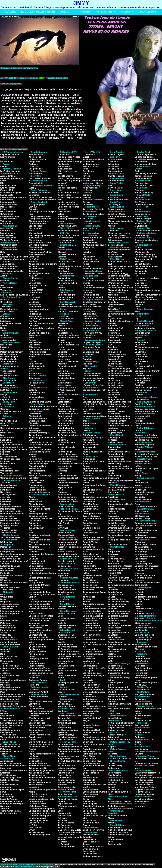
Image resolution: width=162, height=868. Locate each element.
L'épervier (88, 193)
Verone (138, 485)
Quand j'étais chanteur (119, 416)
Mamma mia (89, 162)
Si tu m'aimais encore (39, 349)
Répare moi (6, 580)
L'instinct (80, 135)
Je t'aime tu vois (37, 269)
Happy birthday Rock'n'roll (42, 754)
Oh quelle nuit (142, 495)
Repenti (139, 338)
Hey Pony (33, 756)
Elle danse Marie (66, 535)
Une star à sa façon (67, 499)
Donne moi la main (144, 259)
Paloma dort (64, 154)
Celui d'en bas (7, 423)
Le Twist (33, 825)
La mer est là (7, 195)
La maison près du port (146, 506)
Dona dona (6, 718)
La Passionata (65, 704)
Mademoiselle (89, 697)
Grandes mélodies (9, 556)
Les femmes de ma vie (11, 801)
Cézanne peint (115, 271)
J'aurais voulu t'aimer (119, 578)
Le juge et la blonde (92, 652)
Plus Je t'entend (8, 212)
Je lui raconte (115, 773)
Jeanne (86, 844)
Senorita (4, 632)
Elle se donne (35, 240)
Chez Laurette (115, 340)
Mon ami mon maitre (145, 575)
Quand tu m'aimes (9, 525)
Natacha (87, 252)
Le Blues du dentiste (68, 730)
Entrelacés (34, 428)
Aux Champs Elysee (93, 399)
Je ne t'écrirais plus (10, 666)
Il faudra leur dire (66, 428)
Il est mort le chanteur (14, 129)
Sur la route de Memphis (70, 178)
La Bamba (113, 193)
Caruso (61, 326)
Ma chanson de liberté (94, 159)
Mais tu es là (141, 285)
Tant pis (139, 471)
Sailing (138, 476)
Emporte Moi (7, 190)
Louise (61, 602)
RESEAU (64, 12)
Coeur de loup (142, 235)
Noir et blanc (64, 359)
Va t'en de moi (90, 820)
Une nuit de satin (116, 640)
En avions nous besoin (40, 535)
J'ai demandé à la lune (94, 214)
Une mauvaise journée (94, 378)
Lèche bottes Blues (38, 806)
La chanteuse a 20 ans (146, 556)
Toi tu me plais (90, 804)
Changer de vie (8, 552)
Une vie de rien (90, 813)
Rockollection (89, 851)
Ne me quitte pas (91, 295)
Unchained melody (144, 440)
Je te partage (141, 552)
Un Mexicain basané (68, 226)
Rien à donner (36, 342)
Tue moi (62, 380)
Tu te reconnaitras (117, 649)
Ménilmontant (142, 162)
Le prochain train (91, 663)
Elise (137, 311)
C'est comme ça (65, 328)
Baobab (32, 511)
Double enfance (90, 533)
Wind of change (142, 518)
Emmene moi (89, 547)
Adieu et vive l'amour (68, 799)
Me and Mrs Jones (9, 376)
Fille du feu (88, 561)
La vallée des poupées (119, 611)
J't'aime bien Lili (143, 223)
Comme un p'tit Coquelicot (121, 723)
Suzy (4, 118)
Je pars (112, 763)
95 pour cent (64, 571)
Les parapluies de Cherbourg (117, 491)
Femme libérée (36, 183)
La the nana (114, 166)
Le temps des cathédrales (121, 808)
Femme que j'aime (92, 347)
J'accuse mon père (117, 735)
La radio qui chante (144, 799)
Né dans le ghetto (9, 354)
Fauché (32, 749)
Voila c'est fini (142, 661)
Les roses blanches (10, 366)
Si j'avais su (34, 347)
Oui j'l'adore (141, 202)
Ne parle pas (35, 314)
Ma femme (5, 685)
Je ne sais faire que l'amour (42, 778)
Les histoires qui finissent (48, 89)
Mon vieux (34, 311)
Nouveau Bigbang (92, 725)
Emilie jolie (88, 545)
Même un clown (36, 397)
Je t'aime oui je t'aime (11, 778)
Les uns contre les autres (120, 288)
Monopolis (113, 295)
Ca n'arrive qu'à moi (13, 121)
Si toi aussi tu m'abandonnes (65, 168)
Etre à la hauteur (66, 281)
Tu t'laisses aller (8, 533)
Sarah (138, 606)
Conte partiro (7, 288)
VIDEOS (126, 12)
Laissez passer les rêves (120, 278)
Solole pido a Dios (67, 373)
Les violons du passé (39, 621)
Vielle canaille (64, 212)
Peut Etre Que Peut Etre (146, 174)
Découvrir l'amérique (145, 254)
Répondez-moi (65, 487)
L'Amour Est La (116, 283)
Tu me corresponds (67, 497)
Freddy (138, 504)
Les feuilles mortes (92, 373)
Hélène (86, 573)
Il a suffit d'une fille (38, 763)
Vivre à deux (35, 369)
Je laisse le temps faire (69, 338)
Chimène (139, 395)
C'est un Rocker (36, 720)
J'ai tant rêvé (64, 718)
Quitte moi (140, 302)
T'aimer (4, 754)
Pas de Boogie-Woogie (69, 157)
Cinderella (34, 423)
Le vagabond (7, 732)
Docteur (87, 525)
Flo (136, 276)
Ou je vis (139, 171)
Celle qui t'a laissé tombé (41, 711)
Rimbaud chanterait (118, 421)
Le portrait (5, 452)
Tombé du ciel (37, 138)
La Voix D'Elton (36, 571)
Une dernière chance (10, 471)
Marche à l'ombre (143, 378)
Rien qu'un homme (9, 216)
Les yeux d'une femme (40, 449)
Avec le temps (115, 159)
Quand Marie (35, 330)
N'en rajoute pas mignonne (42, 461)
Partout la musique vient (95, 749)
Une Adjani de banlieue (119, 673)
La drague (63, 697)
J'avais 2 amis (36, 435)
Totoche (33, 361)
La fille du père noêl (92, 307)
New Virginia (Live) (92, 718)
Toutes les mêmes (144, 499)
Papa (3, 692)
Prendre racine (8, 464)
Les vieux (87, 292)
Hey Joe (87, 369)
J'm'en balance (65, 827)
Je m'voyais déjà (8, 495)
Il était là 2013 (115, 573)
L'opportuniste (90, 319)
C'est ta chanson (116, 335)
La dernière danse (117, 599)
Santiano (87, 195)
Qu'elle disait (7, 214)
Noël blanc (88, 219)
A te (2, 285)
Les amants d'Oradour (39, 585)
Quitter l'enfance (91, 773)
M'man (32, 830)
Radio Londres (8, 311)
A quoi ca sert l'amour (69, 235)
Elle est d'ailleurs (143, 264)
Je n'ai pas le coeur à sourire (43, 264)
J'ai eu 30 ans (89, 580)
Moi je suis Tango (66, 706)
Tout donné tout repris (119, 709)
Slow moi (5, 808)
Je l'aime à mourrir (67, 433)
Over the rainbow (91, 233)
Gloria (111, 506)
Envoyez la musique (38, 245)
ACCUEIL (11, 12)
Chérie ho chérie (37, 728)
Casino (111, 556)
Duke (76, 95)
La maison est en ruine (119, 376)
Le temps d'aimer (91, 685)
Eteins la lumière (8, 309)
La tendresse (35, 283)
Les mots (113, 754)
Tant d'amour (89, 797)
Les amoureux (90, 666)
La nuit (4, 166)
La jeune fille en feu (29, 112)
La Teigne (140, 359)
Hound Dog (63, 269)
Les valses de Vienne (68, 518)
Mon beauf (140, 383)
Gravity (86, 430)
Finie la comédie (37, 254)
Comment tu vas (91, 509)
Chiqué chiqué (7, 597)
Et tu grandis (7, 661)
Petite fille (5, 573)
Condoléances (65, 333)
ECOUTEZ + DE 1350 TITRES (38, 12)
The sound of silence (145, 618)
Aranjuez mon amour (145, 409)
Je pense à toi (115, 364)
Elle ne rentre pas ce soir (41, 742)
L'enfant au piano (143, 564)
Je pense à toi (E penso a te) (14, 561)
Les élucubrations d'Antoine (14, 295)
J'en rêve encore (66, 592)
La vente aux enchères (69, 652)
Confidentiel (89, 240)
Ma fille (138, 604)
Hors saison (64, 426)
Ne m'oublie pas (116, 476)
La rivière (113, 609)
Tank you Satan (116, 171)
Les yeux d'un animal (118, 632)
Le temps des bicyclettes (16, 101)
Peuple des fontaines (68, 483)
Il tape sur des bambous (147, 240)
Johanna (5, 564)
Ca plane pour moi (144, 323)
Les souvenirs (90, 682)
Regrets (112, 747)
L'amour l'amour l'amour (120, 725)
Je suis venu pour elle (93, 847)
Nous (85, 169)
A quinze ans (7, 761)
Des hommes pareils (68, 414)
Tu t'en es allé (89, 808)
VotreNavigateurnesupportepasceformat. (40, 71)
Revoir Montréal (36, 654)
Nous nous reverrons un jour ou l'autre (12, 515)
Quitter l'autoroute (38, 652)
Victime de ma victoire (119, 740)
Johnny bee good (9, 642)
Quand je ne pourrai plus (12, 804)
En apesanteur (7, 437)
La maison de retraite (118, 466)
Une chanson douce (68, 737)
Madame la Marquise (145, 328)
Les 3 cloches (64, 242)
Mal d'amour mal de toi (11, 751)
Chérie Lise (114, 338)
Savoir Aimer (64, 371)
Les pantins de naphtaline (65, 467)
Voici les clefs (64, 628)
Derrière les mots (91, 842)
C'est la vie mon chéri (39, 718)
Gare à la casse (90, 571)
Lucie (111, 842)
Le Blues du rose (143, 720)
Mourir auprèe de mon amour (43, 407)
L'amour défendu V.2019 (70, 830)
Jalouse (4, 663)
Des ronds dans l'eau (68, 540)
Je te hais (5, 671)
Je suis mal (88, 590)
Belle (3, 594)
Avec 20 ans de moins (39, 509)
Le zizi (138, 316)
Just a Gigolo (115, 204)
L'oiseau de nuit (116, 533)
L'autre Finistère (116, 181)
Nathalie (62, 668)
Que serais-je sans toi (43, 129)
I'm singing (34, 547)
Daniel (111, 345)
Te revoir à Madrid (37, 663)
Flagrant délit (64, 759)
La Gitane (33, 559)
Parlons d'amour (66, 773)
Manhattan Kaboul (144, 376)
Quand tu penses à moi (40, 333)
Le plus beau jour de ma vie (14, 449)
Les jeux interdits (91, 376)
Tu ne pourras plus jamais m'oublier (67, 788)
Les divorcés (114, 392)
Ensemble (5, 281)
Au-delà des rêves (67, 613)
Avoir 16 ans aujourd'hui (41, 701)
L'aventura (63, 292)
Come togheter (142, 666)
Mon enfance (35, 307)
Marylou (33, 395)
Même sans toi (142, 801)
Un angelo (88, 204)
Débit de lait (6, 542)
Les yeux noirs (9, 106)
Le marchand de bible (39, 813)
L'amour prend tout (92, 628)
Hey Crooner (64, 701)
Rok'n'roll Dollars (143, 792)
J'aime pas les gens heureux (43, 770)
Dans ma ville (64, 813)
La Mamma (6, 502)
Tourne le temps (36, 666)
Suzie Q (32, 188)
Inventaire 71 (114, 359)
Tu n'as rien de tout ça (69, 193)
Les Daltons (89, 407)
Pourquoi (33, 326)
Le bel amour (7, 200)
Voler (111, 659)
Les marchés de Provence (65, 662)
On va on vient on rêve (94, 740)
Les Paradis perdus (10, 613)
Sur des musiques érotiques (67, 783)
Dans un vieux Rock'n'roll (147, 773)
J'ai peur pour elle (67, 766)
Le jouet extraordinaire (11, 725)
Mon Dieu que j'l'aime (145, 787)
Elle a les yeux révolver (119, 233)
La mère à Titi (141, 357)
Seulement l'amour (38, 680)
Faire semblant (36, 247)
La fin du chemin (116, 373)
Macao (111, 818)
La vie (111, 378)
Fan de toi (113, 349)
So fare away (114, 768)
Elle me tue (6, 659)
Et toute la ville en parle (40, 540)
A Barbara (34, 499)
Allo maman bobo (9, 250)
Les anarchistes (116, 169)
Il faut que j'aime (116, 357)
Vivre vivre (63, 528)
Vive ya (4, 395)
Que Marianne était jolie (15, 95)
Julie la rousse (142, 399)
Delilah (138, 730)
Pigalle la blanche (9, 359)
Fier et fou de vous (144, 775)
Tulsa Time (34, 685)
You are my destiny (144, 193)
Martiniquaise (141, 630)
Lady (31, 440)
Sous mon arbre (91, 789)
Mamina (112, 823)
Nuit (85, 254)
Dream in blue (65, 533)
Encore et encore (66, 421)
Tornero (87, 202)
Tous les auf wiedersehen (147, 583)
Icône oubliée (35, 761)
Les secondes (35, 297)
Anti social (140, 737)
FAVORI (85, 12)
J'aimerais (34, 262)
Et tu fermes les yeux (11, 193)
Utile (85, 818)
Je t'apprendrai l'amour (12, 668)
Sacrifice (62, 257)
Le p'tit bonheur (65, 319)
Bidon (3, 252)
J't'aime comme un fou (146, 457)
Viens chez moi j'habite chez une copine (146, 389)
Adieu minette (142, 342)
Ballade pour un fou (92, 490)
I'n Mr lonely (6, 390)
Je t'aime (33, 266)
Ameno (61, 288)
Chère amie (114, 231)
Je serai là (113, 590)
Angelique (113, 497)
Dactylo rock (35, 737)
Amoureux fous (65, 744)
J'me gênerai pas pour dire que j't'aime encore (148, 779)
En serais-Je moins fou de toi (51, 101)
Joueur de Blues (116, 457)
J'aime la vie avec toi (10, 559)
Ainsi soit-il (114, 197)
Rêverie (86, 176)
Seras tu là (113, 302)
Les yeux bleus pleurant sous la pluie (40, 446)
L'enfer (32, 295)
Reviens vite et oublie (68, 556)
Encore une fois (65, 644)
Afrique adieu (115, 552)
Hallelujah (88, 364)
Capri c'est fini (65, 804)
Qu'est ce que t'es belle (119, 238)
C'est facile (34, 716)
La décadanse (142, 533)
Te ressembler (65, 495)
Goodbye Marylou (117, 509)
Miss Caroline (35, 827)
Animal (61, 392)
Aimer (138, 480)
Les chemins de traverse (70, 464)
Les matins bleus (9, 204)
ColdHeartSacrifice (67, 254)
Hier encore (76, 115)
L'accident (34, 787)
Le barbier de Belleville (146, 597)
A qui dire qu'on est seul (120, 830)
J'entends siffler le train (146, 411)
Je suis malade (142, 547)
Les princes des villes (119, 285)
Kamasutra (113, 516)
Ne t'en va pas (7, 568)
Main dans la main (9, 621)
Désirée (61, 642)
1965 (110, 549)
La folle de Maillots (9, 780)
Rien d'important (37, 471)
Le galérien (63, 316)
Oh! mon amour (8, 628)
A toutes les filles (37, 506)
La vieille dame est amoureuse (67, 123)
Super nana (114, 478)
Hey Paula (140, 197)
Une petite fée (89, 811)
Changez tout (115, 447)
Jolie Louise (35, 378)
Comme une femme (12, 126)
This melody (89, 801)
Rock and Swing (37, 383)
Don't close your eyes (93, 830)
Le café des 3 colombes (146, 159)
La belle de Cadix (116, 214)
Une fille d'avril (90, 854)
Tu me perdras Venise (63, 98)
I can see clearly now (36, 109)
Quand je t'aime (36, 644)
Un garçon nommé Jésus (41, 673)
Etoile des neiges (143, 623)
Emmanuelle (141, 271)
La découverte (36, 278)
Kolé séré (139, 242)
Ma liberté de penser (68, 354)
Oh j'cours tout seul (144, 789)
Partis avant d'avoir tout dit (148, 295)
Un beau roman (116, 442)
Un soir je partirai (9, 813)
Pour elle (139, 421)
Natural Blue (114, 713)
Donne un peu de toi (118, 687)
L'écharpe (63, 842)
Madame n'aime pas (67, 476)
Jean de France (36, 549)
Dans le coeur (35, 226)
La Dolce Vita (7, 609)
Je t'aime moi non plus (146, 530)
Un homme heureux (144, 794)
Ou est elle (88, 742)
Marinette (33, 300)
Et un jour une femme (68, 335)
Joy (59, 514)
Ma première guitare (145, 492)
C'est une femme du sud (12, 554)
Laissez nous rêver (67, 768)
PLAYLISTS (147, 12)
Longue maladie (116, 399)
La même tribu (36, 801)
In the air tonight (143, 219)
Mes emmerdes (8, 509)
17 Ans (4, 711)
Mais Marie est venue (11, 687)
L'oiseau (4, 454)
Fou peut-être (89, 566)
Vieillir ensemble (37, 366)
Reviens (33, 340)
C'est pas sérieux (37, 421)
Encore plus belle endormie (14, 770)
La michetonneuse (117, 521)
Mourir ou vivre (90, 166)
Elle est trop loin (37, 392)
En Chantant (114, 564)
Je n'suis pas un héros (40, 193)
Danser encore (7, 433)
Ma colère (34, 121)
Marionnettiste (142, 288)
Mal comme (6, 623)
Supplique (63, 575)
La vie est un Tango (92, 635)
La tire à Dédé (142, 361)
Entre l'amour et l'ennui (40, 242)
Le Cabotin (6, 504)
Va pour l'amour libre (93, 181)
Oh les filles (6, 302)
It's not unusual (142, 732)
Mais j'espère (141, 283)
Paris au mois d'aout (73, 132)
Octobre (62, 480)
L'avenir (39, 103)
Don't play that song (10, 171)
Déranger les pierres (93, 514)
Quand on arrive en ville (40, 197)
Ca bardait (34, 690)
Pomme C (5, 461)
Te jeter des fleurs (66, 378)
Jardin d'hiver (64, 720)
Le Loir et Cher (115, 383)
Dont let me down (143, 668)
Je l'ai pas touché (9, 606)
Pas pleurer (88, 171)
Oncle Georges (36, 632)
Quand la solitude (37, 647)
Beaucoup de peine (38, 514)
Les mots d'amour (67, 240)
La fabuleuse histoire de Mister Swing (120, 462)
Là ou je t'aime (36, 566)
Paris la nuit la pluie (38, 637)
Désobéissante (90, 523)
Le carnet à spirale (144, 782)
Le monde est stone (144, 635)
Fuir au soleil (114, 352)
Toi (81, 98)
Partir (85, 747)
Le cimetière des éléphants (42, 808)
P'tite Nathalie (64, 778)
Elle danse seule (66, 585)
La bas (86, 250)
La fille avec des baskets (120, 371)
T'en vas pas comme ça (120, 759)
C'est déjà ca (7, 254)
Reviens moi (35, 468)
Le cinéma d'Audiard (118, 616)
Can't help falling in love (70, 266)
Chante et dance (116, 176)
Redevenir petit (115, 671)
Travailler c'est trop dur (94, 806)
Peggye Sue (6, 404)
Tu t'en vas (6, 221)
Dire (2, 435)
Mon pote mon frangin (39, 309)
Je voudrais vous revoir (94, 245)
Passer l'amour (115, 642)
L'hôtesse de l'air (91, 316)
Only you (77, 101)
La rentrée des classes (40, 568)
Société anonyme (66, 176)
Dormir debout (65, 416)
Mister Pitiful (35, 414)
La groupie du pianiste (119, 276)
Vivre (79, 138)
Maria (137, 768)
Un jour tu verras (116, 728)
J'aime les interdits (38, 768)
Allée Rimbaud (115, 827)
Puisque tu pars (90, 259)
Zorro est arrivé (65, 740)
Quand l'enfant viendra (146, 300)
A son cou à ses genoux (94, 471)
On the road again (9, 357)
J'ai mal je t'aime (66, 823)
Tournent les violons (93, 269)
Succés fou (6, 635)
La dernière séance (38, 794)
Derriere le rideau (91, 516)
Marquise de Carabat (93, 701)
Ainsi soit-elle (35, 416)
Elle (2, 183)
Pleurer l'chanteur (117, 411)
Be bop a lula (64, 566)
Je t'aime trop (35, 780)
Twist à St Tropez (37, 487)
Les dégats (88, 671)
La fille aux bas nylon (93, 613)
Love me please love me (120, 535)
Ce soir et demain (9, 421)
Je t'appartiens (65, 649)
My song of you (90, 849)
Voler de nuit (6, 473)
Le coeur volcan (91, 649)
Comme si (5, 409)
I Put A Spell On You (93, 333)
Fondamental (7, 442)
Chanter (62, 330)
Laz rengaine (141, 559)
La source (88, 223)
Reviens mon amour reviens (63, 103)
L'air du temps (65, 342)
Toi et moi (5, 528)
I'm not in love (7, 162)
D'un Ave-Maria (115, 839)
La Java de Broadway (118, 602)
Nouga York (34, 162)
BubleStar (88, 837)
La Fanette (88, 285)
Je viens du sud (116, 594)
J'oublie (87, 602)
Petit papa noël (142, 725)
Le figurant (113, 618)
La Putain (139, 592)
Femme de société (9, 704)
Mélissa (86, 704)
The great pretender (144, 694)
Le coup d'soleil (143, 416)
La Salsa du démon (117, 816)
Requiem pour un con (145, 537)
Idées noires (6, 345)
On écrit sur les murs (39, 409)
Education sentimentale (120, 250)
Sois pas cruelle (36, 480)
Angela (86, 466)
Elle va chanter (8, 188)
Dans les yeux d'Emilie (94, 402)
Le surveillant (115, 630)
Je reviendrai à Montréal (147, 454)
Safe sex (5, 466)
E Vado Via (34, 542)
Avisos (86, 483)
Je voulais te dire (116, 454)
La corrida (63, 440)
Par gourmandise (9, 518)
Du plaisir (33, 678)
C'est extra (113, 162)
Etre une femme (116, 571)
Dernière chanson (66, 411)
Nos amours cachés (38, 625)
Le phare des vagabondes (89, 660)
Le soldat (62, 352)
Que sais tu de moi (9, 699)
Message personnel (67, 542)
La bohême (6, 499)
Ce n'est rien (89, 502)
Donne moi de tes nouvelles (91, 529)
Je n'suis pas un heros (23, 118)
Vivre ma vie (35, 373)
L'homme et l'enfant (38, 692)
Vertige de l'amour (9, 240)
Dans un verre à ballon (146, 435)
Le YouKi (139, 430)
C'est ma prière (115, 682)
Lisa (60, 473)
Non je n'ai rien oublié (11, 511)
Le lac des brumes (67, 847)
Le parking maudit (37, 818)
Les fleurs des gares (93, 673)
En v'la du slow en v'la (119, 452)
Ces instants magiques (69, 749)
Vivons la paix (65, 385)
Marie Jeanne (115, 637)
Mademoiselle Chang (118, 290)
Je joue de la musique (11, 445)
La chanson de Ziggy (118, 273)
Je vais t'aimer (115, 592)
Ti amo (138, 742)
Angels (138, 449)
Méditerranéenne (91, 164)
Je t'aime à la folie (144, 549)
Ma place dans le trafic (69, 478)
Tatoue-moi (114, 737)
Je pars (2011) (115, 766)
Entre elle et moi (8, 775)
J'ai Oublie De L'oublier (40, 773)
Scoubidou (140, 497)
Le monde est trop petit (40, 816)
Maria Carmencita (117, 292)
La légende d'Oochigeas (147, 468)
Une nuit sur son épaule (146, 763)
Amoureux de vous (38, 418)
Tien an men (6, 468)
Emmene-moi (56, 138)
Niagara (87, 720)
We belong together (144, 445)
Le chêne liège (65, 452)
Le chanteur (34, 195)
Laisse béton (141, 354)
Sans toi (139, 304)
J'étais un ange (115, 366)
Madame (4, 682)
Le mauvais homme (118, 621)
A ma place (6, 307)
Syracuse (62, 732)
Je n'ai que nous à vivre (12, 447)
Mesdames (34, 302)
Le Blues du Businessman (13, 706)
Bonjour (62, 801)
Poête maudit (115, 844)
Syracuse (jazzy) (66, 735)
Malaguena (6, 547)
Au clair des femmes (13, 98)
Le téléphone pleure (10, 730)
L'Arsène (87, 309)
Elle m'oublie (89, 442)
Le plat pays (89, 290)
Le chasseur (114, 380)
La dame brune (8, 319)
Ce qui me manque (38, 516)
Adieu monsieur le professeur (92, 189)
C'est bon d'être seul (39, 713)
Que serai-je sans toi (93, 297)
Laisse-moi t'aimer (117, 694)
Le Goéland (63, 844)
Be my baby (141, 699)
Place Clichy (89, 756)
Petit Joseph (89, 751)
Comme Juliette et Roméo (121, 504)
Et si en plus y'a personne (13, 259)
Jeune (138, 718)
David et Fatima (142, 333)
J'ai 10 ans (5, 262)
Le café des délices (144, 157)
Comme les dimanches (40, 426)
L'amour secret (36, 564)
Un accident (74, 109)
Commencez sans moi (69, 756)
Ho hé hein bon (115, 780)
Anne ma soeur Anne (118, 200)
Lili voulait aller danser (57, 112)
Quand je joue (90, 759)
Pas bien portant (66, 561)
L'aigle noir (6, 321)
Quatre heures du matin (120, 418)
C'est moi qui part (9, 656)
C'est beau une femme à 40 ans (51, 95)
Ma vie (3, 209)
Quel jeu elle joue (91, 763)
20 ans (138, 247)
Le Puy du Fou (36, 583)
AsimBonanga (90, 435)
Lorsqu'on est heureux (94, 273)
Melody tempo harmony (12, 352)
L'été (3, 349)
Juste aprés (88, 247)
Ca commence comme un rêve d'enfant (95, 498)
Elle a (31, 231)
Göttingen (5, 316)
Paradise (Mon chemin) (119, 801)
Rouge (86, 264)
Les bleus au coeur (144, 185)
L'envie (86, 449)
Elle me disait (35, 233)
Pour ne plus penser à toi (41, 323)
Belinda (4, 713)
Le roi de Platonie (9, 799)
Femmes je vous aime (14, 123)
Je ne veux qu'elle (117, 235)
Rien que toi (34, 473)
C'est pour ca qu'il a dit (40, 219)
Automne (87, 476)
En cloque (140, 349)
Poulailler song (8, 269)
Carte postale (64, 402)
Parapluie (48, 121)
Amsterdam (88, 278)
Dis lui (111, 685)
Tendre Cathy (7, 590)
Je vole (112, 597)
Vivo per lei (6, 290)
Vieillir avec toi (65, 383)
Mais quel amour (8, 690)
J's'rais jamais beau (10, 675)
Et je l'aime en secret (10, 744)
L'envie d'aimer (8, 157)
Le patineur (88, 656)
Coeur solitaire (36, 730)
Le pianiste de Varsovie (69, 654)
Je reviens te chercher (69, 647)
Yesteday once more (93, 856)
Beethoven (113, 554)
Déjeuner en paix (143, 640)
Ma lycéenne (141, 226)
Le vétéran (113, 635)
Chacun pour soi (37, 723)
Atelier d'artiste (36, 504)
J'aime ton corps (91, 583)
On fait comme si (9, 457)
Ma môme (87, 338)
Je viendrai (6, 673)
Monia (138, 209)
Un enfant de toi (143, 214)
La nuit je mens (25, 115)
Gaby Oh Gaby (7, 228)
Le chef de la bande (67, 554)
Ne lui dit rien (35, 459)
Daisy (3, 599)
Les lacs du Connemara (120, 625)
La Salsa (5, 347)
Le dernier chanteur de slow (42, 573)
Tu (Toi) (138, 744)
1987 (3, 418)
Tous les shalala (8, 735)
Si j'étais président (67, 625)
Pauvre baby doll (66, 159)
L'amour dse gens (92, 625)
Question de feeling (144, 423)
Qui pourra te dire (117, 699)
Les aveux (113, 390)
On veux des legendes (39, 835)
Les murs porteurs (67, 349)
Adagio (4, 276)
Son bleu (139, 385)
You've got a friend (92, 328)
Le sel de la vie (65, 516)
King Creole (64, 271)
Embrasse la (141, 269)
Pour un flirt (114, 414)
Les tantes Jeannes (67, 666)
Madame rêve (7, 235)
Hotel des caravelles (93, 575)
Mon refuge (88, 713)
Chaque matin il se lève (40, 725)
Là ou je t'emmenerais (69, 345)
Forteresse (113, 440)
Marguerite (140, 418)
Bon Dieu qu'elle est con (70, 716)
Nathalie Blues (36, 174)
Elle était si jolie (8, 185)
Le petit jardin (89, 311)
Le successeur (115, 628)
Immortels (5, 231)
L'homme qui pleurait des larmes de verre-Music (120, 529)
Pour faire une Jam (10, 523)
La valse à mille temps (94, 288)
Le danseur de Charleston (147, 231)
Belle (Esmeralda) (117, 806)
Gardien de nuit (65, 423)
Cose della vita (65, 304)
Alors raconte (64, 632)
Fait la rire (63, 818)
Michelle (62, 623)
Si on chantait (89, 782)
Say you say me (116, 188)
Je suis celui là (142, 644)
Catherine (33, 209)
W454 (111, 661)
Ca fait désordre (36, 709)
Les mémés (63, 599)
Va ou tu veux (35, 364)
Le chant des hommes (119, 613)
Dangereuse (6, 602)
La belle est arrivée (92, 611)
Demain (139, 169)
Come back (34, 732)
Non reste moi (7, 571)
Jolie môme (114, 164)
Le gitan (33, 288)
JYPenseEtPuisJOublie (12, 720)
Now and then (142, 673)
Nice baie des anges (38, 464)
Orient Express (65, 770)
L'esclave (139, 571)
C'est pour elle (142, 252)
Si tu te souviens (8, 219)
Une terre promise (67, 202)
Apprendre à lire (91, 468)
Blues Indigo (89, 492)
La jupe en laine (90, 621)
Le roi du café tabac (144, 568)
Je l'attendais (115, 361)
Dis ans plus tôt (116, 561)
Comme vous (115, 342)
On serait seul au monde (95, 737)
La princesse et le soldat (70, 832)
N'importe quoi (65, 357)
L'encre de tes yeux (67, 454)
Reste (31, 338)
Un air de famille (143, 178)
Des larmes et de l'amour (70, 511)
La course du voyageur (119, 369)
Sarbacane (63, 492)
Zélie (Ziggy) (114, 309)
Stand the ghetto (8, 361)
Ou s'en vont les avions (94, 744)
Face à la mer (7, 440)
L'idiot (86, 157)
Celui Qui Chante (116, 269)
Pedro (86, 174)
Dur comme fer (65, 418)
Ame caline (7, 112)
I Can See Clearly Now (94, 385)
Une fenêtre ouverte (144, 204)
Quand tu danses (91, 262)
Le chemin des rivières (94, 640)
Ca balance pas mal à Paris (121, 266)
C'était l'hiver (64, 407)
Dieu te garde (35, 228)
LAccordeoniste (65, 238)
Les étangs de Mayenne (40, 602)
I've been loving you (68, 430)
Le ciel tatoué (89, 642)
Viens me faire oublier (39, 492)
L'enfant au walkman (93, 654)
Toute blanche (142, 585)
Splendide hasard (117, 304)
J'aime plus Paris (143, 716)
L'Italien (139, 602)
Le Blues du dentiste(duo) (64, 726)
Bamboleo (63, 711)
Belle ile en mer (90, 835)
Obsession (88, 728)
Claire (61, 811)
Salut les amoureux (92, 414)
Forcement (88, 564)
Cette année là (7, 716)
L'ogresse (140, 573)
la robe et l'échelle (67, 447)
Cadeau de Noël (116, 328)
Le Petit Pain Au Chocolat (95, 404)
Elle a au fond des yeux (94, 537)
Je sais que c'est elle (93, 587)
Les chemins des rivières (95, 668)
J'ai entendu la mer (10, 604)
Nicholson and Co (117, 404)
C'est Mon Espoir (91, 504)
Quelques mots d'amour (120, 300)
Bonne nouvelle (65, 399)
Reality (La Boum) (144, 404)
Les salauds (114, 395)
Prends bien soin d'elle (11, 697)
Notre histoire (35, 316)
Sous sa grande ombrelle (95, 792)
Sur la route (63, 594)
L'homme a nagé (91, 687)
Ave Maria (5, 483)
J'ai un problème (91, 445)
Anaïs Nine (140, 345)
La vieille (139, 594)
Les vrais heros (36, 823)
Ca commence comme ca (70, 747)
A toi (85, 397)
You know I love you (145, 613)
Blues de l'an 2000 (144, 250)
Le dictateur (6, 794)
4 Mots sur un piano (92, 238)
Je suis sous (35, 157)
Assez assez (89, 473)
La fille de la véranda (93, 616)
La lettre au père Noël (145, 154)
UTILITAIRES (105, 12)
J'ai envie (62, 820)
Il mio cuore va (142, 511)
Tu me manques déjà (13, 132)
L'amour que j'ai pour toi (41, 442)
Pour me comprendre (118, 297)
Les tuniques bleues (39, 820)
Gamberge (34, 257)
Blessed (62, 252)
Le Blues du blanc (37, 804)
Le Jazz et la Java (37, 159)
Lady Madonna (142, 671)
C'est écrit (58, 109)
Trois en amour (36, 485)
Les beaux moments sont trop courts (68, 460)
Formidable (6, 490)
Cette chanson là (11, 109)
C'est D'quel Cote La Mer (41, 518)
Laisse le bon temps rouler (42, 799)
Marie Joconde (8, 207)
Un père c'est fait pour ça (16, 103)
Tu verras (33, 166)
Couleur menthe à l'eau (14, 135)
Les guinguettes (8, 202)
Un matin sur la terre (68, 502)
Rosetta (4, 585)
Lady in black (141, 749)
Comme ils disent (9, 485)
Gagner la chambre (92, 568)
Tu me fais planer (116, 423)
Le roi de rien (115, 388)
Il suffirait (139, 590)
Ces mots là (114, 333)
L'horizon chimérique (93, 690)
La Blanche (140, 352)
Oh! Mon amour (37, 98)
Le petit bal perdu (9, 399)
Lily (137, 319)
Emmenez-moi (7, 487)
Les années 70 (36, 587)
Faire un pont (35, 430)
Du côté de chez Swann (40, 402)
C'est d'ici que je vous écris (14, 428)
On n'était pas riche (38, 635)
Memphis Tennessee (69, 121)
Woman (86, 426)
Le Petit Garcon (142, 599)
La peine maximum (10, 154)
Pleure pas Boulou (144, 297)
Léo (30, 575)
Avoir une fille (142, 483)
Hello (111, 185)
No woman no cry (9, 385)
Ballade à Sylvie (116, 154)
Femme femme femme (146, 545)
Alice (31, 699)
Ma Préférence (90, 699)
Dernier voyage (115, 245)
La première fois (116, 606)
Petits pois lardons (92, 754)
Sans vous (5, 806)
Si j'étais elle (89, 780)
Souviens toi (64, 376)
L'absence (34, 552)
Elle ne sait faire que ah (146, 266)
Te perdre (62, 185)
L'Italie (4, 616)
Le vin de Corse (90, 154)
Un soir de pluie (8, 380)
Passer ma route (116, 254)
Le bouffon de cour (38, 285)
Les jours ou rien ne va (12, 611)
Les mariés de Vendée (39, 604)
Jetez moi (33, 271)
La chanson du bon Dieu (147, 278)
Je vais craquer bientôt (40, 782)
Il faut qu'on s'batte (67, 590)
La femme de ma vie (10, 566)
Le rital (4, 678)
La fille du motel (36, 797)
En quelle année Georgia (55, 118)
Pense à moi (64, 300)
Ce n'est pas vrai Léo (11, 763)
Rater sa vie (74, 89)
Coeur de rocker (91, 506)
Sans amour (34, 345)
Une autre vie (7, 223)
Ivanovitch (88, 578)
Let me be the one (144, 704)
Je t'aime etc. (89, 597)
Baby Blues (34, 704)
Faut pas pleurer (37, 250)
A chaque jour (90, 459)
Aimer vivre (88, 440)
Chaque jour (114, 437)
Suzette (32, 385)
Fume (31, 751)
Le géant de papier (92, 342)
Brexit (77, 112)
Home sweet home (117, 354)
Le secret (33, 599)
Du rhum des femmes (145, 628)
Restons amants (91, 778)
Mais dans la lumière (118, 697)
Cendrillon (140, 656)
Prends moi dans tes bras (41, 328)
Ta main (32, 656)
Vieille (138, 426)
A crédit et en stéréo (39, 697)
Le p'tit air (113, 252)
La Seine (139, 754)
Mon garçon (34, 623)
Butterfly (33, 390)
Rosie (61, 490)
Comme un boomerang (146, 523)
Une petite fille (36, 169)
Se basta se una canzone (70, 307)
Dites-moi (113, 449)
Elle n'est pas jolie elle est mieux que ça (41, 237)
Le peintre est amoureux (147, 566)
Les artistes (34, 590)
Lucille (111, 473)
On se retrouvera (66, 506)
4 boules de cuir (36, 154)
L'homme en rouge (117, 525)
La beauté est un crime (146, 647)
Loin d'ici (113, 397)
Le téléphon (114, 789)
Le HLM (139, 364)
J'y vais (61, 340)
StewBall (87, 197)
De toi (61, 616)
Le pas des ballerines (68, 457)
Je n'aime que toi (37, 775)
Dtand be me (141, 675)
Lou (2, 618)
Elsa (71, 138)
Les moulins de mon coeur (121, 487)
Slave (60, 525)
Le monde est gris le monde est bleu (68, 296)
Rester (86, 775)
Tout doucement (8, 371)
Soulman (5, 335)
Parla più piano (142, 461)
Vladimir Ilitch (115, 656)
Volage (61, 214)
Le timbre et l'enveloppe (52, 115)
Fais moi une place (92, 556)
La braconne (141, 554)
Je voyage (5, 497)
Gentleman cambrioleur (94, 302)
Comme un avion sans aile (13, 478)
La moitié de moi (37, 561)
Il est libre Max (65, 794)
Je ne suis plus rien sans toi (42, 437)
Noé (85, 723)
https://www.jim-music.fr (47, 867)
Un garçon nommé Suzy (15, 89)
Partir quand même (67, 545)
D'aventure (140, 542)
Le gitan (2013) (36, 290)
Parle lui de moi (8, 630)
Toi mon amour (115, 240)
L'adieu (32, 556)
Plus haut (139, 649)
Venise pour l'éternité (93, 183)
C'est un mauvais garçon (147, 347)
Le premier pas (115, 666)
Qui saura (113, 701)
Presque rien (64, 485)
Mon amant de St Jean (146, 164)
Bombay (112, 323)
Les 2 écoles (114, 623)
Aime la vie (65, 135)
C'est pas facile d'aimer (40, 216)
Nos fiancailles (115, 775)
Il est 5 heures (90, 304)
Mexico (112, 226)
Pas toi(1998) (89, 257)
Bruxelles (113, 326)
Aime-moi (5, 649)
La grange (140, 806)
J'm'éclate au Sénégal (68, 231)
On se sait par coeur (10, 459)
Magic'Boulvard (65, 521)
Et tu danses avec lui (11, 411)
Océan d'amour (8, 625)
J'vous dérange (36, 785)
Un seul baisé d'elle (38, 490)
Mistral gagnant (142, 380)
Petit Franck (64, 523)
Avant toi (5, 426)
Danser (86, 511)
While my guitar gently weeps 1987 (146, 684)
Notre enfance (36, 628)
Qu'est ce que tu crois (93, 770)
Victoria (112, 654)
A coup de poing (37, 204)
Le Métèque (63, 573)
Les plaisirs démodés (11, 506)
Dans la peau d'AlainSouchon (36, 527)
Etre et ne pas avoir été (119, 568)
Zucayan (87, 825)
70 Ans (32, 497)
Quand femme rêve (92, 761)
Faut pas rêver (142, 183)
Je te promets (89, 447)
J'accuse (112, 575)
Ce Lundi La (114, 330)
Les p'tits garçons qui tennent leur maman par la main (41, 609)
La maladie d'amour (118, 604)
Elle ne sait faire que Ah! (43, 132)
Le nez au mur (36, 292)
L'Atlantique (141, 281)
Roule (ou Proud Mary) (40, 476)
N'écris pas (88, 716)
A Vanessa (5, 652)
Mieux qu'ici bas (91, 228)
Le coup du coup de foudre (42, 811)
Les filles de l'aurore (145, 785)
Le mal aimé (6, 728)
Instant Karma (30, 106)
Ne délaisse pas (36, 832)
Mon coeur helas (91, 711)
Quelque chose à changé (70, 162)
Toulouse (33, 164)
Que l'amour (35, 649)
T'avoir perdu (35, 483)
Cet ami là (33, 523)
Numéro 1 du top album (40, 630)
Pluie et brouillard (37, 466)
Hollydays (113, 511)
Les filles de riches (117, 668)
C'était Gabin (35, 521)
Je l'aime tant (64, 825)
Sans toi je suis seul (44, 135)
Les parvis (7, 115)
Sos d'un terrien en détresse (42, 200)
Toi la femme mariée (10, 537)
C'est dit (4, 430)
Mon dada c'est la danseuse (143, 579)
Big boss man (35, 706)
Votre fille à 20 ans (144, 609)
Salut (85, 411)
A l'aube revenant (66, 390)
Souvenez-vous (90, 794)
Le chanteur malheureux (12, 723)
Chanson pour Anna (38, 221)
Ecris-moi (139, 262)
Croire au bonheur (38, 223)
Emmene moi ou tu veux (40, 744)
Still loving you (142, 516)
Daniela (32, 740)
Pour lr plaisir (64, 775)
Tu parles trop (65, 195)
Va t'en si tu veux (91, 823)
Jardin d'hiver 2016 (67, 723)
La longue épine (91, 623)
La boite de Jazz (116, 459)
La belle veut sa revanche (121, 518)
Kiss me (4, 414)
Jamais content (8, 264)
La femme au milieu (67, 283)
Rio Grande (63, 164)
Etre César (34, 537)
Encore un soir (90, 242)
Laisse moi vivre (66, 835)
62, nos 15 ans (115, 319)
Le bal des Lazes (116, 523)
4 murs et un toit (8, 340)
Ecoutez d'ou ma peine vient (14, 257)
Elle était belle (65, 816)
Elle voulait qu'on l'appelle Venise (91, 541)
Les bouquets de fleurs (40, 592)
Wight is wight (115, 433)
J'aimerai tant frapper (39, 433)
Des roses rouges (117, 209)
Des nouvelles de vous (146, 257)
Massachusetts (142, 690)
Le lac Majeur (115, 718)
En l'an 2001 (141, 273)
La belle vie (140, 490)
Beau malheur (65, 278)
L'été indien (88, 409)
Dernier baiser (90, 839)
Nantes (4, 328)
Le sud (111, 787)
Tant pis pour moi (37, 352)
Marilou (32, 457)
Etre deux (113, 347)
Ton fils (86, 266)
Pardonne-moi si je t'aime (42, 126)
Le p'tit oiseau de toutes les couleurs (69, 657)
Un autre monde (143, 659)
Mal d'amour (6, 749)
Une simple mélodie (118, 545)
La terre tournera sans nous (14, 197)
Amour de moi (36, 502)
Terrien (86, 799)
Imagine (87, 421)
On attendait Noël (91, 730)
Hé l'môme (34, 259)
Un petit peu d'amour (72, 129)
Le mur (61, 347)
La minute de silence (118, 281)
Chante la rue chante (118, 832)
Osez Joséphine (8, 238)
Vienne (4, 330)
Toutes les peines (143, 176)
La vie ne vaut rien (9, 266)
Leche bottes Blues (72, 126)
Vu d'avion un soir (117, 430)
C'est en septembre (67, 635)
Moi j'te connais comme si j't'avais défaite (94, 707)
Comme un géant (9, 245)
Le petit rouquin (116, 385)
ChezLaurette (38, 123)
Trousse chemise (9, 530)
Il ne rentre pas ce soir (40, 766)
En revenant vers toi (38, 747)
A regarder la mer (9, 176)
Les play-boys (90, 314)
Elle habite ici (64, 587)
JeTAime (112, 514)
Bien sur (33, 207)
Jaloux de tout (90, 585)
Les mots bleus (8, 637)
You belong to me (91, 380)
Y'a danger (63, 216)
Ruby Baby (34, 478)
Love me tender (65, 273)
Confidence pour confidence (91, 353)
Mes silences (35, 304)
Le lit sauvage (7, 797)
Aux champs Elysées (13, 138)
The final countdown (68, 311)
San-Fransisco (115, 257)
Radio (111, 537)
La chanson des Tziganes (41, 554)
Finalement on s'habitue (40, 252)
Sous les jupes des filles (12, 271)
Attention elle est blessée (120, 321)
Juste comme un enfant (94, 609)
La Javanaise (141, 535)
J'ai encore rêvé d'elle (93, 209)
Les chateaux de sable (40, 178)
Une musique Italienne (40, 671)
